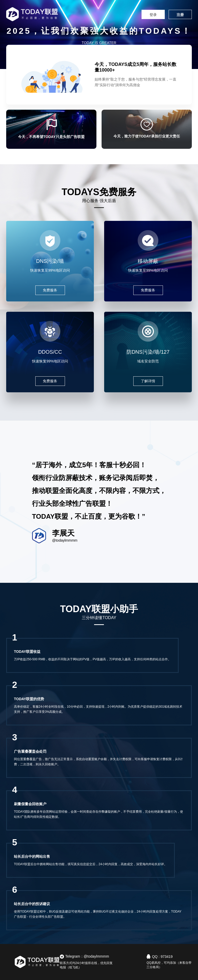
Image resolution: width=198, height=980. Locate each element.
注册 (180, 15)
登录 (153, 15)
